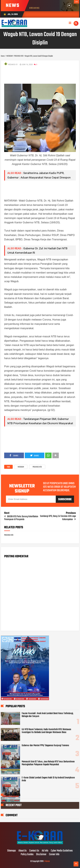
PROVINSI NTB (37, 467)
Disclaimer (41, 855)
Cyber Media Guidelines (62, 851)
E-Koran (47, 861)
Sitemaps (12, 851)
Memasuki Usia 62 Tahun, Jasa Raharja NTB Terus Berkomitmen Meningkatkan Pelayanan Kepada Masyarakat (48, 763)
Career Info (54, 855)
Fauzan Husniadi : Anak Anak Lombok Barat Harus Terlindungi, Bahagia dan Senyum (48, 715)
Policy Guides (27, 855)
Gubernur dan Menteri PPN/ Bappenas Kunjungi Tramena (45, 746)
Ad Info (45, 851)
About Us (23, 851)
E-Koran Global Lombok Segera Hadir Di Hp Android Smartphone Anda (48, 779)
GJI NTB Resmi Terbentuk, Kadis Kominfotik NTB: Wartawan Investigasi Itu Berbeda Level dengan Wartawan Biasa (46, 731)
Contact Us (34, 851)
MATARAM (21, 467)
